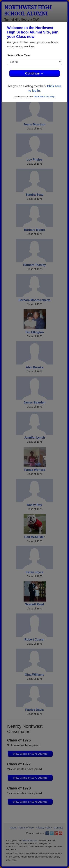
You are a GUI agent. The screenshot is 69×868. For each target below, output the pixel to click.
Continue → (34, 73)
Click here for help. (44, 96)
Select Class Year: (19, 55)
